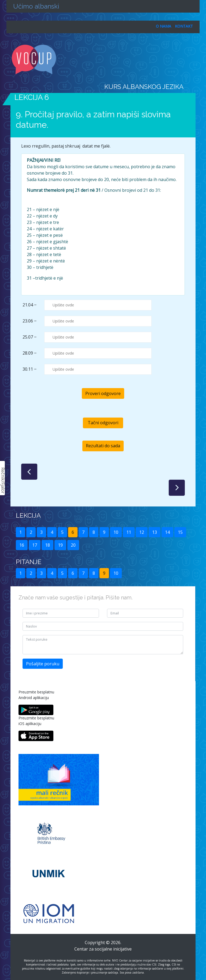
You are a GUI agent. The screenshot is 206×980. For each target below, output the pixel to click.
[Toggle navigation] (192, 59)
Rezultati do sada (103, 446)
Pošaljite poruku (43, 664)
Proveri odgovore (103, 393)
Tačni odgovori (103, 423)
